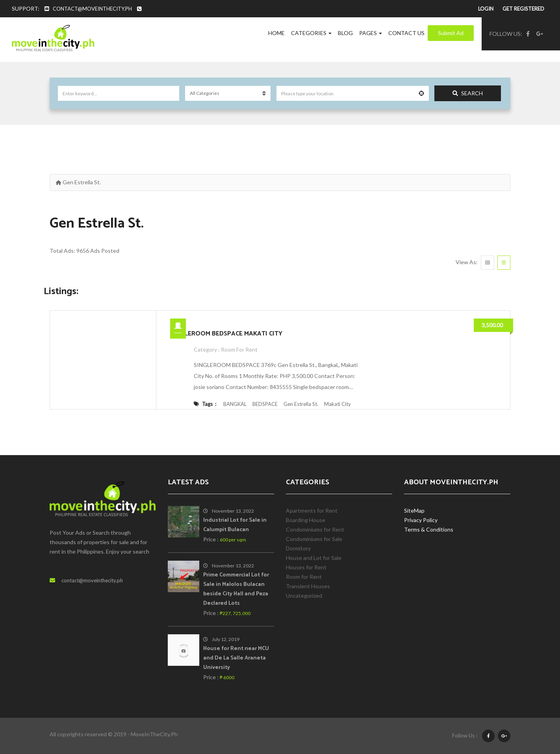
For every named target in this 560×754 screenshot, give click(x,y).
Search (468, 93)
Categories (311, 33)
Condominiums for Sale (314, 539)
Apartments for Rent (312, 510)
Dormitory (298, 548)
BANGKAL (235, 404)
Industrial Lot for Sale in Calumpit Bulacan (235, 525)
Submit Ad (451, 33)
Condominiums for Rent (315, 529)
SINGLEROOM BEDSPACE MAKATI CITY (226, 334)
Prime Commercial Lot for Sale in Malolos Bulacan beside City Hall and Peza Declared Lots (236, 589)
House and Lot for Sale (314, 558)
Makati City (337, 404)
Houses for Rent (306, 567)
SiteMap (414, 510)
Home (276, 33)
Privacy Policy (421, 520)
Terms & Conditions (429, 529)
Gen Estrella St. (301, 404)
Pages (371, 33)
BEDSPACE (265, 404)
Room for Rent (239, 349)
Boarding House (306, 520)
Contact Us (406, 33)
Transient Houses (308, 586)
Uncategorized (304, 596)
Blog (345, 33)
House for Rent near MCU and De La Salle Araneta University (236, 658)
